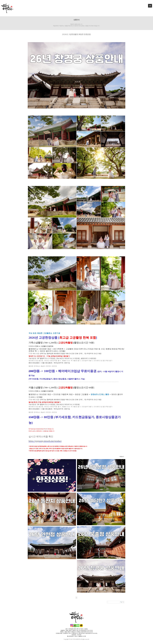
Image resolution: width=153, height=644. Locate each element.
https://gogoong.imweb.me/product (45, 441)
